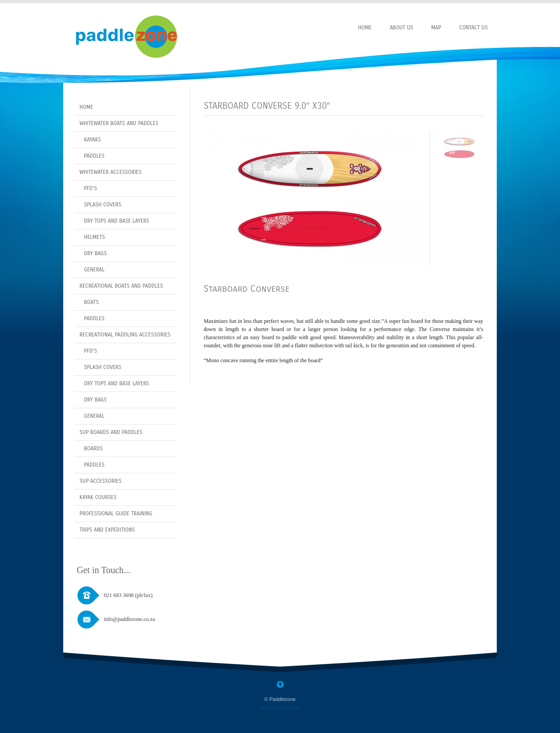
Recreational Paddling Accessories (125, 335)
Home (365, 28)
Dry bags (95, 400)
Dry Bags (95, 253)
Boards (93, 448)
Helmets (94, 237)
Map (436, 28)
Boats (91, 302)
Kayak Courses (98, 497)
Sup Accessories (100, 481)
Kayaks (92, 140)
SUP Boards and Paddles (111, 432)
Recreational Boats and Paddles (121, 286)
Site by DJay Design (280, 708)
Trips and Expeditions (107, 530)
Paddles (94, 156)
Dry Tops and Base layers (117, 221)
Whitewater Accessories (111, 172)
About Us (401, 28)
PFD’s (91, 188)
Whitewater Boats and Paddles (119, 123)
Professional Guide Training (116, 514)
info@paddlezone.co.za (129, 619)
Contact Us (474, 28)
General (94, 270)
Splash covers (103, 205)
